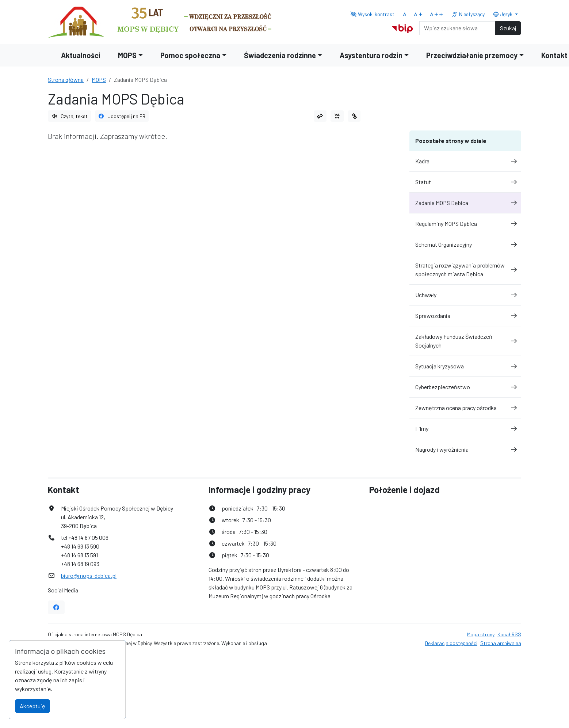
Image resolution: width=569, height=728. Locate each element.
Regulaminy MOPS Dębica (465, 223)
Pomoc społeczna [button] (190, 55)
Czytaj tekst (69, 116)
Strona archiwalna (501, 643)
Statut (465, 182)
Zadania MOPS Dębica (465, 203)
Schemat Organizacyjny (465, 244)
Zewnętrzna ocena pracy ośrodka (465, 408)
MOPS (99, 79)
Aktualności (81, 55)
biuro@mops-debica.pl (89, 575)
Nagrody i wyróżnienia (465, 449)
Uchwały (465, 295)
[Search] (457, 28)
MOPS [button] (127, 55)
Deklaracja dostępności (451, 643)
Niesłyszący (468, 14)
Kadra (465, 161)
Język (503, 14)
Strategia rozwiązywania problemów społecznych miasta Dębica (465, 270)
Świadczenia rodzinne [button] (280, 55)
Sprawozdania (465, 316)
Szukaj (508, 28)
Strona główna (66, 79)
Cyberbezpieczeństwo (465, 387)
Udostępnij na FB (122, 116)
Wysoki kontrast (372, 14)
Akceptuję (33, 706)
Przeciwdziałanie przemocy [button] (472, 55)
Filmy (465, 429)
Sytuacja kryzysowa (465, 366)
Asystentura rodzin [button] (371, 55)
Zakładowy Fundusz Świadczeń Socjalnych (465, 341)
